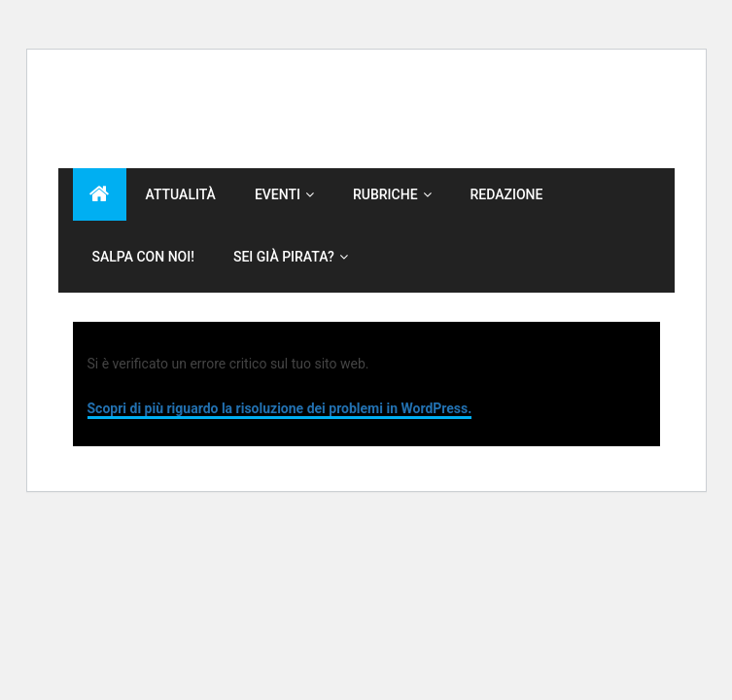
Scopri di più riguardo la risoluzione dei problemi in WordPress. (280, 408)
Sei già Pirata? (284, 257)
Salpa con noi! (143, 257)
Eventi (278, 194)
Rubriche (385, 194)
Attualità (181, 194)
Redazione (507, 194)
